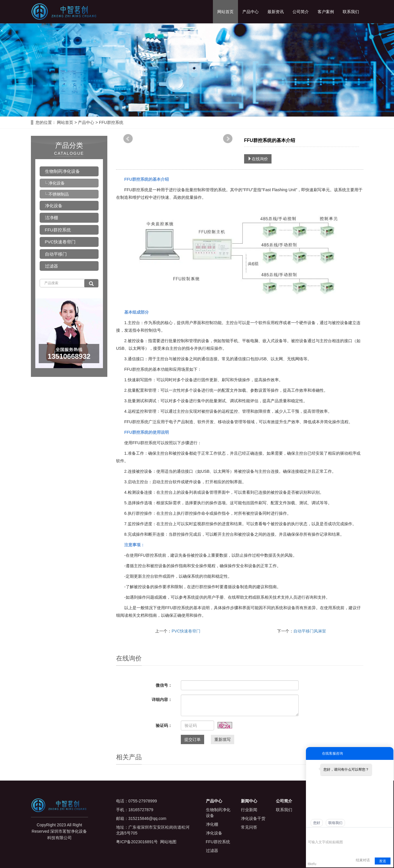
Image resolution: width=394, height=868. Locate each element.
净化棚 (212, 824)
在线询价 (258, 159)
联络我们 (335, 823)
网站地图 (168, 842)
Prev (128, 139)
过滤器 (51, 266)
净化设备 (57, 183)
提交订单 (192, 739)
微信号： (164, 685)
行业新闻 (249, 810)
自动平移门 (56, 254)
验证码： (164, 725)
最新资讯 (276, 12)
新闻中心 (249, 801)
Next (228, 139)
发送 (383, 861)
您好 (317, 823)
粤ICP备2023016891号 (137, 842)
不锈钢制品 (59, 194)
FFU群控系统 (110, 122)
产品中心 (251, 12)
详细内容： (162, 700)
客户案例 (326, 12)
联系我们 (351, 12)
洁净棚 (51, 218)
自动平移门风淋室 (310, 631)
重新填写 (223, 739)
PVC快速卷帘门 (186, 631)
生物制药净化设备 (62, 171)
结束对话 (363, 860)
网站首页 (225, 12)
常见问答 (249, 827)
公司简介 (301, 12)
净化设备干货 (253, 818)
